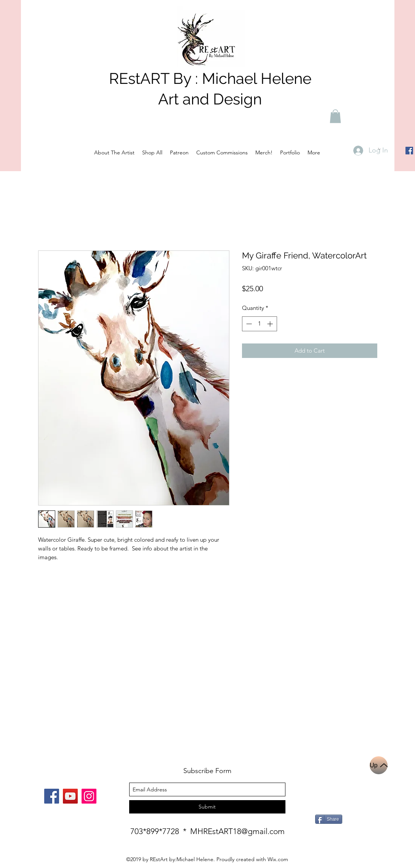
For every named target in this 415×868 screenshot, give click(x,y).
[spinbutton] (259, 324)
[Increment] (271, 324)
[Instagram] (89, 796)
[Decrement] (248, 324)
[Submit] (207, 807)
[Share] (329, 819)
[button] (335, 116)
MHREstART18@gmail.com (237, 831)
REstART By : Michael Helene (210, 78)
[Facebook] (409, 151)
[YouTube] (70, 796)
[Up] (379, 765)
